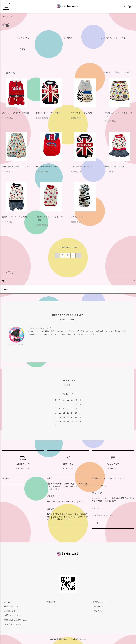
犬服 (12, 16)
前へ (58, 255)
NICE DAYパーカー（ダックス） (50, 166)
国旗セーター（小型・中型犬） (49, 113)
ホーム (4, 16)
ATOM (54, 602)
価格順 (118, 72)
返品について (8, 611)
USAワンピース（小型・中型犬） (16, 113)
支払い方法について (10, 615)
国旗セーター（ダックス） (82, 166)
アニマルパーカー (78, 217)
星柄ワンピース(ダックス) (116, 166)
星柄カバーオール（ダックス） (15, 217)
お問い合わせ (96, 611)
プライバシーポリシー (11, 624)
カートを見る (96, 606)
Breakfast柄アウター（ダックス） (16, 166)
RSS (48, 602)
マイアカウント (96, 602)
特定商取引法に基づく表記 (13, 620)
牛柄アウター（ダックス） (82, 113)
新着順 (127, 72)
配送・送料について (10, 606)
